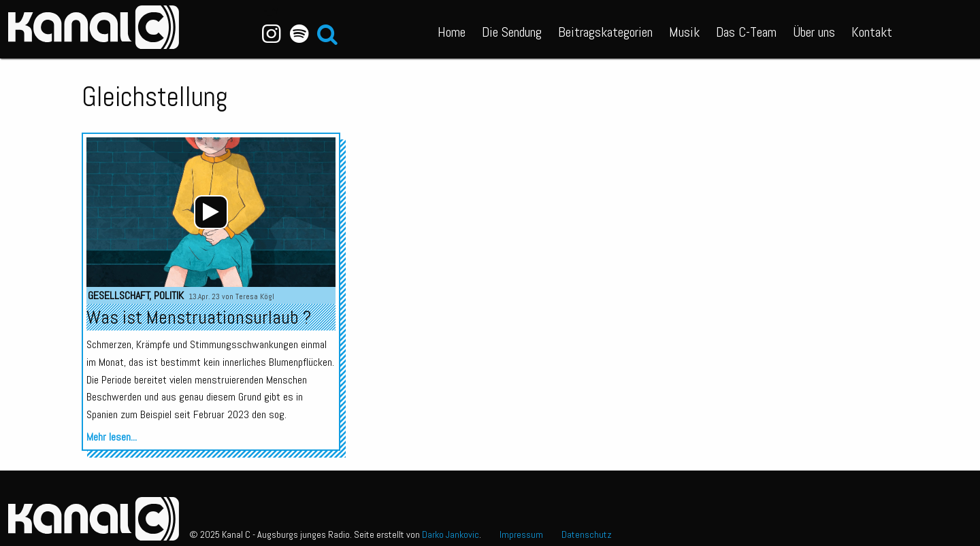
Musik (684, 32)
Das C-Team (746, 32)
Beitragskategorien (605, 32)
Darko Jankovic (451, 534)
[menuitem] (452, 29)
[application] (211, 212)
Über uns (814, 32)
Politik (169, 295)
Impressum (521, 534)
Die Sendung (512, 32)
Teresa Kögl (255, 296)
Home (452, 32)
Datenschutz (587, 534)
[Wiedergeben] (211, 212)
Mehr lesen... (112, 437)
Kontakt (872, 32)
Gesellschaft (119, 295)
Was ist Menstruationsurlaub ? (199, 317)
